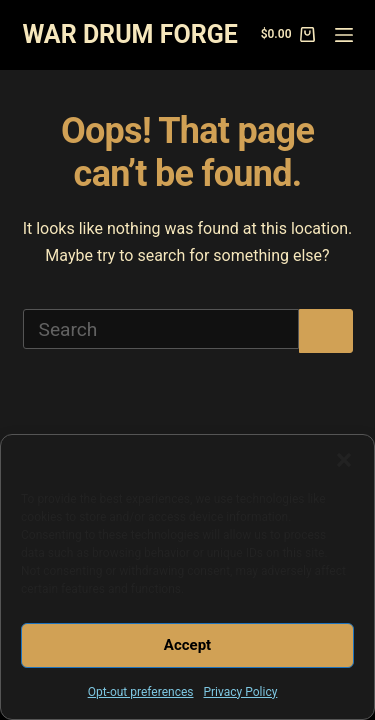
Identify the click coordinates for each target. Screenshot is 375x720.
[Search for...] (161, 329)
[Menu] (344, 35)
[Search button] (326, 331)
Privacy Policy (240, 692)
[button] (344, 460)
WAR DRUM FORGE (130, 34)
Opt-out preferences (141, 692)
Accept (187, 645)
